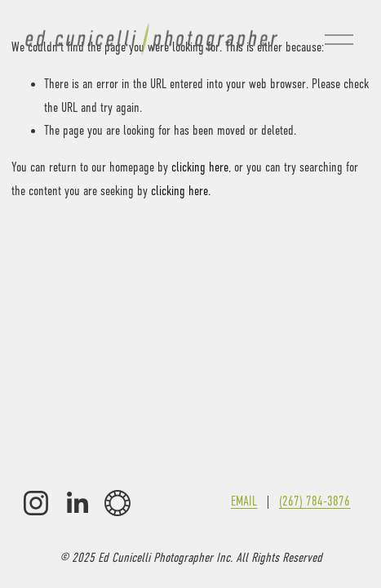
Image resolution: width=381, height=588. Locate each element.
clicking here (200, 167)
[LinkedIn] (77, 503)
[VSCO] (117, 503)
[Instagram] (36, 503)
